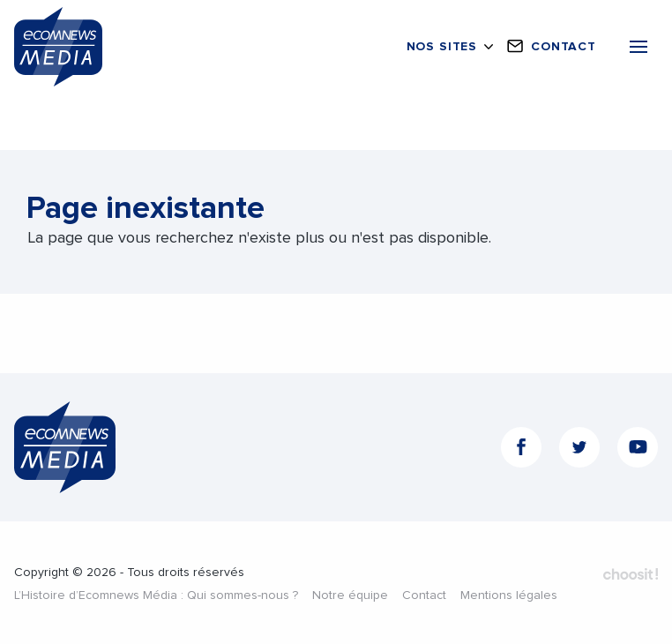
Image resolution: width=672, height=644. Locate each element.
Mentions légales (509, 595)
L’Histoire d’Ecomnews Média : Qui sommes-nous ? (156, 595)
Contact (424, 595)
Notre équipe (350, 595)
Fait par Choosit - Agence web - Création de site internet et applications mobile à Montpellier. (631, 574)
